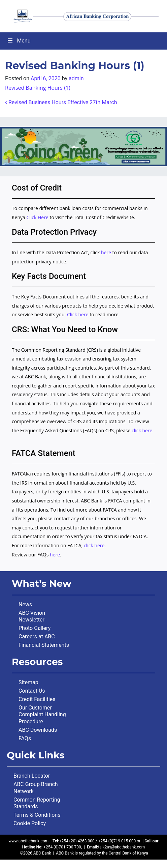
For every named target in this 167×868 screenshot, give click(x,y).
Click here (78, 314)
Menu (19, 41)
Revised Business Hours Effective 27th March (61, 102)
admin (76, 78)
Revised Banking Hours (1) (38, 88)
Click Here (38, 217)
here (106, 252)
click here (142, 430)
